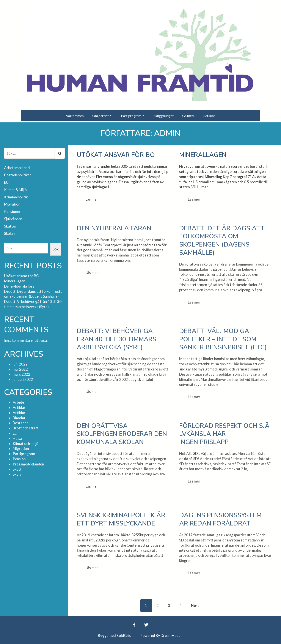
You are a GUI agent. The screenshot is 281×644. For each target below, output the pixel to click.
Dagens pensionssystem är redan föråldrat (220, 519)
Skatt (17, 469)
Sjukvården (13, 219)
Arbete (18, 402)
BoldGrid (124, 635)
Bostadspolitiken (18, 175)
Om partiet (102, 116)
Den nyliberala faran (114, 228)
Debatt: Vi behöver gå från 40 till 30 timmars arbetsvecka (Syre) (117, 339)
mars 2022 (21, 374)
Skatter (10, 226)
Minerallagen (203, 155)
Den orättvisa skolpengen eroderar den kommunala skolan (122, 434)
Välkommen (75, 116)
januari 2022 (23, 379)
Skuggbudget (164, 116)
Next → (197, 605)
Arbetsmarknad (17, 168)
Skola (17, 474)
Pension (19, 459)
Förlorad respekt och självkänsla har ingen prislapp (224, 434)
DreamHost (170, 635)
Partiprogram (133, 116)
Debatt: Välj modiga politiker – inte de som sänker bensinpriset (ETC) (223, 339)
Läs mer (92, 199)
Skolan (9, 233)
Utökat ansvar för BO (116, 155)
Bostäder (20, 423)
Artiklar (209, 116)
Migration (12, 204)
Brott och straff (26, 428)
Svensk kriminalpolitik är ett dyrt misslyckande (121, 519)
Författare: (140, 133)
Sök (56, 249)
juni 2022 (20, 364)
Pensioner (12, 211)
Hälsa (17, 438)
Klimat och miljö (26, 444)
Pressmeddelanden (28, 464)
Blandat (19, 418)
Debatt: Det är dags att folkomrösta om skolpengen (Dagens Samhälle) (222, 241)
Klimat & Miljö (15, 190)
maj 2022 (20, 369)
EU (6, 182)
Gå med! (188, 116)
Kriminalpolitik (16, 197)
